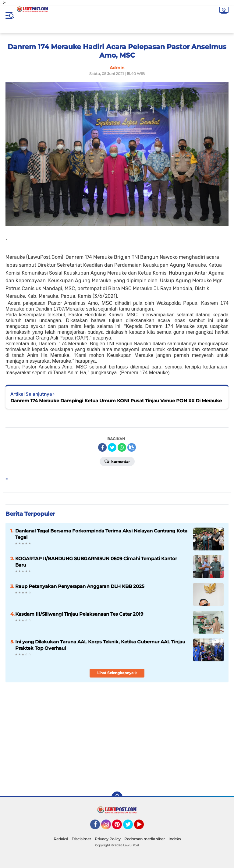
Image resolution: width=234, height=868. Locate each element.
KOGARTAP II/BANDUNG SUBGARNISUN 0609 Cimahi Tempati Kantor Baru (96, 562)
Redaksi (61, 839)
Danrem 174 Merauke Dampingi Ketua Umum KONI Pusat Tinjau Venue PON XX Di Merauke (116, 401)
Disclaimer (81, 839)
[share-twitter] (112, 447)
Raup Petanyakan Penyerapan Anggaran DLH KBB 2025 (80, 586)
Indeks (175, 839)
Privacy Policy (108, 839)
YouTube (143, 827)
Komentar (117, 461)
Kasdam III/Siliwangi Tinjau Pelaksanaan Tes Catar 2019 (79, 614)
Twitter (131, 827)
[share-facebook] (102, 447)
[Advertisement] (163, 743)
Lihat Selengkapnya (117, 673)
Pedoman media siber (145, 839)
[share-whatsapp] (122, 447)
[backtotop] (117, 797)
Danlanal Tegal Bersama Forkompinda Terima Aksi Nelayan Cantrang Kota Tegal (101, 534)
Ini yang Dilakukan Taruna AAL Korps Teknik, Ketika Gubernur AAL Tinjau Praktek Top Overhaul (100, 645)
